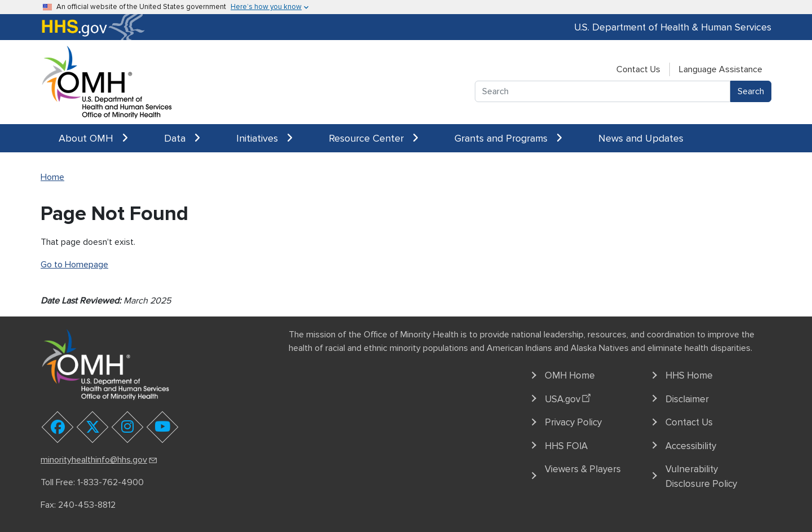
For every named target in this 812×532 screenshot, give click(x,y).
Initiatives (264, 138)
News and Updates (641, 138)
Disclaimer (687, 399)
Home (52, 177)
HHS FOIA (566, 446)
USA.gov (569, 397)
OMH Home (570, 375)
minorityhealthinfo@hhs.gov (100, 460)
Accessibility (691, 446)
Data (182, 138)
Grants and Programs (508, 138)
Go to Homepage (74, 265)
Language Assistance (721, 69)
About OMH (93, 138)
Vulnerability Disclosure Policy (701, 476)
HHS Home (689, 375)
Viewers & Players (583, 469)
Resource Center (374, 138)
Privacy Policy (573, 422)
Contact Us (638, 69)
